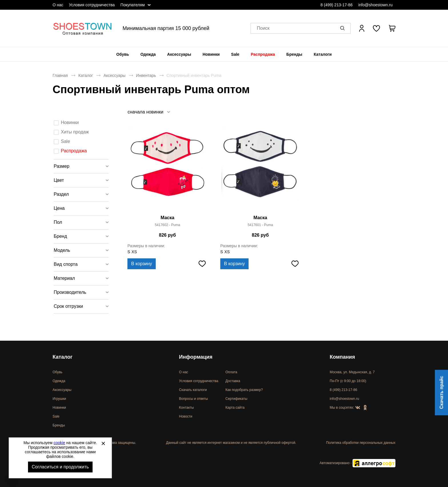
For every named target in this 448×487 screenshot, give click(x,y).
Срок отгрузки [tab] (68, 306)
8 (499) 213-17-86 (337, 5)
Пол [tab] (58, 222)
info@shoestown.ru (375, 5)
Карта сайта (235, 408)
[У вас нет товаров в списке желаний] (376, 28)
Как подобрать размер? (244, 390)
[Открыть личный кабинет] (362, 28)
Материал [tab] (64, 278)
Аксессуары (179, 54)
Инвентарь (146, 75)
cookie (59, 443)
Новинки (211, 54)
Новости (186, 416)
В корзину (142, 264)
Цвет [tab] (59, 180)
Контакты (187, 408)
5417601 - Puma (260, 225)
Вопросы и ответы (194, 399)
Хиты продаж (75, 132)
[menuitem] (123, 54)
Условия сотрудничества (92, 5)
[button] (343, 28)
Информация (196, 357)
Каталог (86, 75)
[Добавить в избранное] (202, 264)
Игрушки (59, 399)
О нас (58, 5)
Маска (167, 218)
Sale (235, 54)
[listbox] (149, 112)
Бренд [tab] (60, 236)
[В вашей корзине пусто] (392, 28)
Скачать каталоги (193, 390)
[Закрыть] (103, 443)
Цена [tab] (59, 208)
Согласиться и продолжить (60, 467)
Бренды (294, 54)
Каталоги (323, 54)
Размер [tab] (62, 166)
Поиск (263, 28)
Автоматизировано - (358, 463)
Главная (60, 75)
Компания (342, 357)
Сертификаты (236, 399)
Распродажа (263, 54)
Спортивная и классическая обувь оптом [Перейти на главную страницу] (83, 28)
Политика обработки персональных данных (361, 443)
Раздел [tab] (61, 194)
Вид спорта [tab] (66, 264)
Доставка (233, 381)
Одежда (148, 54)
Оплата (231, 372)
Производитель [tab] (70, 292)
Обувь (123, 54)
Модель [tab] (62, 250)
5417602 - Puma (168, 225)
